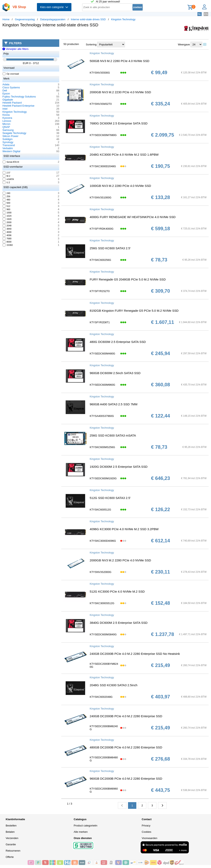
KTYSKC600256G (100, 260)
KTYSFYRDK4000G (102, 229)
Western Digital (11, 151)
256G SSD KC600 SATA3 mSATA (113, 435)
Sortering (91, 44)
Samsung (8, 130)
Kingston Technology (123, 19)
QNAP (6, 127)
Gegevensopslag (25, 19)
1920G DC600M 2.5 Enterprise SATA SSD (119, 467)
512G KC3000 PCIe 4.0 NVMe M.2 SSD (117, 591)
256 (6, 196)
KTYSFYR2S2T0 (100, 291)
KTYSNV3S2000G (101, 572)
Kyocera (7, 118)
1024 (7, 216)
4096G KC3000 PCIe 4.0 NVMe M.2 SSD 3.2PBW (124, 529)
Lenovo (7, 121)
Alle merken (81, 832)
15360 (8, 245)
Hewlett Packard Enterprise (18, 106)
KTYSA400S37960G (102, 416)
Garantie (11, 844)
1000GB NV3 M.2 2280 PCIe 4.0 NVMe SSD (120, 186)
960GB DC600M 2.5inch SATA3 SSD (115, 373)
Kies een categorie (54, 7)
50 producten (71, 44)
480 (6, 200)
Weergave (184, 44)
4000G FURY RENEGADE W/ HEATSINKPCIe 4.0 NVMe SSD (133, 217)
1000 (7, 213)
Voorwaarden (150, 838)
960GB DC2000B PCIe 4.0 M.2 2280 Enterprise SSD (126, 779)
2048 (7, 226)
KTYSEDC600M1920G (103, 478)
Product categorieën (85, 826)
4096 (7, 235)
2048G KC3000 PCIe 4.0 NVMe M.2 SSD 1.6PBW (124, 155)
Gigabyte (8, 100)
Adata (6, 84)
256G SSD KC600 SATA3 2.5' (110, 248)
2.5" (7, 173)
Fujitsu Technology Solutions (19, 97)
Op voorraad (11, 74)
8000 (7, 242)
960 (6, 209)
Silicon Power (10, 136)
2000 (7, 222)
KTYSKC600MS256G (102, 447)
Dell (5, 90)
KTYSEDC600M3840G (103, 634)
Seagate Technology (14, 133)
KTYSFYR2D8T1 (100, 322)
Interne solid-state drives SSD (88, 19)
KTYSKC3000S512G (102, 603)
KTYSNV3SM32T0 (101, 104)
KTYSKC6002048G (101, 697)
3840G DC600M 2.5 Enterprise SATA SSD (119, 623)
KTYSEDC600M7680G (103, 135)
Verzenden (12, 838)
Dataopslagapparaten (53, 19)
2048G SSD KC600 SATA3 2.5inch (114, 685)
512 (6, 206)
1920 (7, 219)
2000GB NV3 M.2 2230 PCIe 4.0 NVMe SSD (120, 92)
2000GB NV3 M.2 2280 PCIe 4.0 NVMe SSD (120, 560)
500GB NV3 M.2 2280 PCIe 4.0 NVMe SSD (119, 61)
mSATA (8, 179)
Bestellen (11, 826)
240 (6, 193)
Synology (8, 142)
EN (206, 14)
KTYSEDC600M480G (102, 354)
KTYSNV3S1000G (101, 197)
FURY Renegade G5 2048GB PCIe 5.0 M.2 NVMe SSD (128, 279)
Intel (5, 109)
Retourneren (13, 851)
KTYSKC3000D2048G (103, 166)
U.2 (6, 182)
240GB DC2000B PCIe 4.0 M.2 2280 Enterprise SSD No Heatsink (135, 654)
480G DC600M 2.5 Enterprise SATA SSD (118, 342)
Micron (6, 124)
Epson (6, 94)
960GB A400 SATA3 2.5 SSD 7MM (114, 404)
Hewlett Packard (12, 103)
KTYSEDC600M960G (102, 385)
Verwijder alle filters (16, 49)
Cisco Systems (11, 87)
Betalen (10, 832)
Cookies (147, 832)
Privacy (146, 826)
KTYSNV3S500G (100, 73)
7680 (7, 239)
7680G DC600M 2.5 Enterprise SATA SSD (119, 123)
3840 (7, 229)
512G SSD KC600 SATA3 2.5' (110, 498)
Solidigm (8, 139)
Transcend (9, 145)
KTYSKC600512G (100, 510)
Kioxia (6, 115)
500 (6, 203)
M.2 (6, 176)
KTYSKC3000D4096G (103, 541)
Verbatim (8, 148)
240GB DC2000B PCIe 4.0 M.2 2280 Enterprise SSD (126, 716)
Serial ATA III (11, 162)
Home (6, 19)
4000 (7, 232)
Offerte (10, 857)
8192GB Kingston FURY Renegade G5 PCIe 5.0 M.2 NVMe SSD (134, 311)
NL (200, 14)
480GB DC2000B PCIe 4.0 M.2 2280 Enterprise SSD (126, 747)
